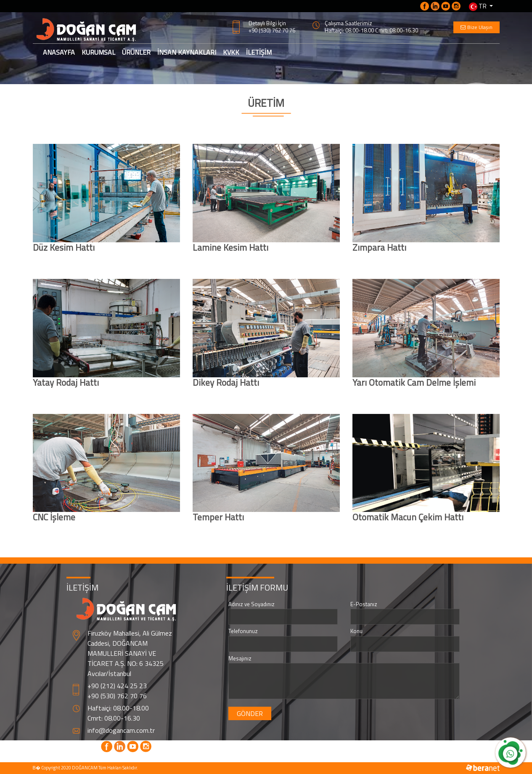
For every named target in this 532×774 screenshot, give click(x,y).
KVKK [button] (231, 52)
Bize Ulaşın (476, 27)
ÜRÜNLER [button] (136, 52)
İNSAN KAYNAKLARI (187, 52)
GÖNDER (250, 713)
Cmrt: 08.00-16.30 (114, 718)
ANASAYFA (61, 52)
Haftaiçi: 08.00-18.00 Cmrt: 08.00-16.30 (371, 30)
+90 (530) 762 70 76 (272, 30)
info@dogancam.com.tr (121, 730)
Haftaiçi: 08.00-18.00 (118, 708)
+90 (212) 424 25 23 (117, 686)
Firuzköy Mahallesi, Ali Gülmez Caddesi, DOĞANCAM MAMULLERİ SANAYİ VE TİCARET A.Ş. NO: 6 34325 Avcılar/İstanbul (130, 653)
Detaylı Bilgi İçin (267, 23)
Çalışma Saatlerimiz (348, 23)
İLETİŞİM (259, 52)
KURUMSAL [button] (98, 52)
